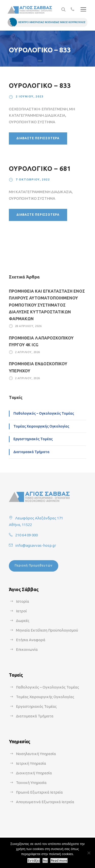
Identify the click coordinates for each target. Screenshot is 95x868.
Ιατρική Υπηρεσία (31, 763)
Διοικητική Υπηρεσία (34, 773)
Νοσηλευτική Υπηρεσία (36, 754)
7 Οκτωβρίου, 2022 (33, 179)
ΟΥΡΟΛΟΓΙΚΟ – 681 (40, 169)
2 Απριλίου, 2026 (27, 352)
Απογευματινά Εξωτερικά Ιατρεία (45, 802)
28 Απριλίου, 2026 (28, 326)
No (45, 861)
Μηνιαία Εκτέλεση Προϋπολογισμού (47, 630)
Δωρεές (23, 621)
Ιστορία (23, 601)
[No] (89, 853)
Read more (59, 861)
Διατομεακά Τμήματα (31, 452)
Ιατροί (21, 611)
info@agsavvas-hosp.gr (36, 545)
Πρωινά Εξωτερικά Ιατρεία (39, 792)
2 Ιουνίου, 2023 (30, 96)
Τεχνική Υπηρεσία (31, 783)
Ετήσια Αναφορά (31, 640)
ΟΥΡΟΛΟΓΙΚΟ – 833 (40, 86)
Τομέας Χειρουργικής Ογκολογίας (41, 426)
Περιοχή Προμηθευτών (34, 565)
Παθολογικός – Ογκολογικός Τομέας (44, 413)
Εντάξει (34, 861)
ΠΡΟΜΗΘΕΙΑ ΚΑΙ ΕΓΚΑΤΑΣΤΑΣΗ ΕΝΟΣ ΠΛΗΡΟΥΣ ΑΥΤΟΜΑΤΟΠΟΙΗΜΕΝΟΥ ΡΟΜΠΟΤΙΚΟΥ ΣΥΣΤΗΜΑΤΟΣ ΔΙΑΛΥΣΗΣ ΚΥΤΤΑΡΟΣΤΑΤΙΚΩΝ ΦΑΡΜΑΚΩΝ (47, 305)
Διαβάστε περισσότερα (38, 138)
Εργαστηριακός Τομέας (33, 439)
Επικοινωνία (27, 649)
